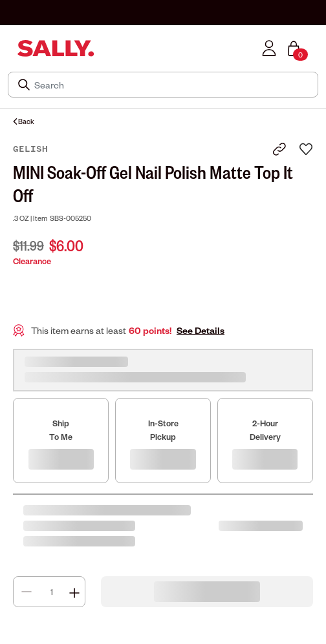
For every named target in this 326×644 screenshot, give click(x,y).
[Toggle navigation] (8, 48)
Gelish (30, 149)
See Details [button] (201, 330)
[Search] (172, 85)
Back (24, 121)
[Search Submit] (25, 85)
